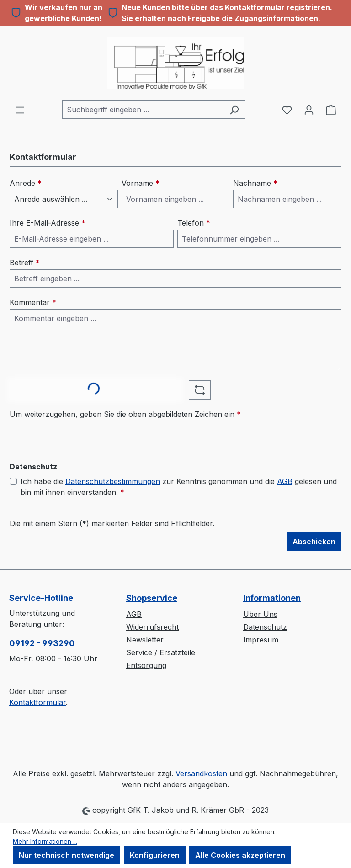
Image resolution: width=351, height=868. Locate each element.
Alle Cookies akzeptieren (240, 855)
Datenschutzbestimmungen (113, 481)
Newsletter (145, 640)
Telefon (194, 223)
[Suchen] (234, 110)
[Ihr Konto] (309, 110)
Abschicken (314, 542)
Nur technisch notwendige (66, 855)
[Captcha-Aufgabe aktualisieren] (200, 390)
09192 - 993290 (42, 643)
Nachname (255, 183)
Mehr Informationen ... (45, 841)
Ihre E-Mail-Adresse (48, 223)
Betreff (25, 263)
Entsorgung (146, 665)
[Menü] (20, 110)
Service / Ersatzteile (161, 652)
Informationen (272, 598)
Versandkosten (201, 773)
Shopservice (152, 598)
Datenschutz (265, 627)
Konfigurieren (155, 855)
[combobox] (143, 110)
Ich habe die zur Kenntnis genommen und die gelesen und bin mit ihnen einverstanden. (179, 486)
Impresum (261, 640)
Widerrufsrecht (152, 627)
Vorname (141, 183)
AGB (285, 481)
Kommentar (33, 302)
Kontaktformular (37, 702)
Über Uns (260, 614)
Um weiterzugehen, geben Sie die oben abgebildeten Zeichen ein (125, 414)
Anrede (26, 183)
